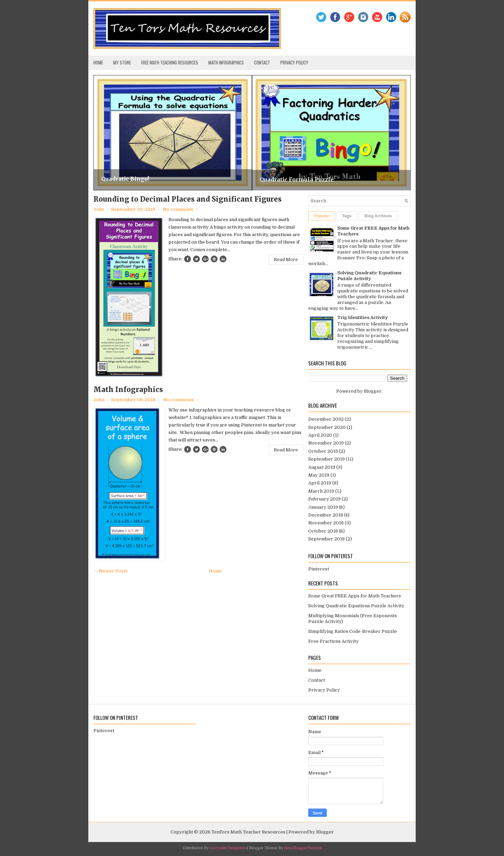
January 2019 (323, 507)
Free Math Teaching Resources (170, 62)
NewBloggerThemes (303, 848)
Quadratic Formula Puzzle (297, 179)
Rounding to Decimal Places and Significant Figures (188, 199)
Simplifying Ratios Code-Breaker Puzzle (353, 631)
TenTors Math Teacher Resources (248, 832)
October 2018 (323, 531)
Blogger (373, 391)
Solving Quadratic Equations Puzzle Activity (369, 276)
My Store (122, 62)
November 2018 (326, 523)
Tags (347, 216)
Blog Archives (378, 216)
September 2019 (327, 459)
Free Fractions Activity (333, 641)
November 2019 (326, 443)
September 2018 (327, 539)
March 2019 (321, 491)
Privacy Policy (294, 62)
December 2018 (326, 515)
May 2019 (319, 475)
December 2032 (326, 419)
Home (98, 62)
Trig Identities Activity (362, 317)
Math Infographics (226, 62)
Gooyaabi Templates (228, 848)
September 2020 (327, 427)
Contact (262, 62)
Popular (322, 216)
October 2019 (323, 451)
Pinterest (319, 569)
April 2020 (320, 435)
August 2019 (322, 467)
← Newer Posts (110, 571)
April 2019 (320, 483)
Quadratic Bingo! (125, 179)
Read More (286, 259)
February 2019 (324, 499)
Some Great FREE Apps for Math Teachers (355, 596)
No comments (178, 209)
